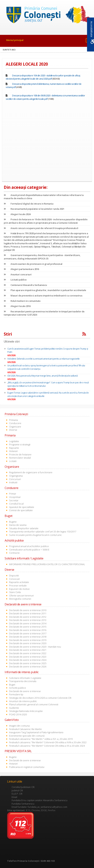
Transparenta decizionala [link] (23, 681)
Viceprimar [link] (15, 497)
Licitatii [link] (13, 461)
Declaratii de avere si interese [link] (25, 691)
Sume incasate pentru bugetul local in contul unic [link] (35, 535)
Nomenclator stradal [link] (20, 458)
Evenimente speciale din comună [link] (27, 736)
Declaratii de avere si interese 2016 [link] (28, 630)
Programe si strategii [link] (20, 444)
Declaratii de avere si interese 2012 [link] (28, 617)
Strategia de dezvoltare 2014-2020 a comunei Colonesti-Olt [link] (40, 698)
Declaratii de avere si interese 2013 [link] (28, 620)
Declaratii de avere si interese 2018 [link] (28, 637)
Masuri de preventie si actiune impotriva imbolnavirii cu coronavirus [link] (43, 296)
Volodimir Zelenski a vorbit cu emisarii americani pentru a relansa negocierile (44, 359)
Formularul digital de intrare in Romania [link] (29, 204)
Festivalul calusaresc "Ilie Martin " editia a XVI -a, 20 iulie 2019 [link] (41, 739)
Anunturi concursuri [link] (18, 274)
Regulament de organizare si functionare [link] (31, 472)
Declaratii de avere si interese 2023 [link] (28, 657)
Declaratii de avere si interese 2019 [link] (28, 640)
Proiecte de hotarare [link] (20, 454)
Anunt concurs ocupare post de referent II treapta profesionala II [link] (41, 228)
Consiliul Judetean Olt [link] (23, 787)
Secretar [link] (14, 500)
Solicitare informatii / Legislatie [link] (25, 678)
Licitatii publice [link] (15, 280)
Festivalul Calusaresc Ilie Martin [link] (25, 729)
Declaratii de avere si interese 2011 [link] (28, 613)
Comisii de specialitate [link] (21, 510)
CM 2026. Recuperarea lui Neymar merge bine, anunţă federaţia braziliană (42, 376)
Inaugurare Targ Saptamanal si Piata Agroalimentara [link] (36, 732)
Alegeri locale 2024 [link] (17, 214)
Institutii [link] (13, 482)
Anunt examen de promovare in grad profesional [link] (33, 264)
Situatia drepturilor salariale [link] (24, 528)
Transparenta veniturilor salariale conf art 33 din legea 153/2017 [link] (43, 532)
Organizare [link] (15, 427)
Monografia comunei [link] (20, 599)
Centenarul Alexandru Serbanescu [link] (25, 285)
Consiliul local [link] (16, 504)
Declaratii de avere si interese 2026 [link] (28, 667)
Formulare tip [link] (16, 694)
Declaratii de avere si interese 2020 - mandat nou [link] (35, 647)
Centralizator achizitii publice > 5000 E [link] (29, 550)
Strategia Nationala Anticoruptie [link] (26, 711)
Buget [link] (12, 685)
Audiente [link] (14, 708)
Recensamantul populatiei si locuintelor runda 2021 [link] (34, 209)
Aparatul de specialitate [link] (22, 507)
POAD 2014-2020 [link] (18, 714)
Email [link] (14, 797)
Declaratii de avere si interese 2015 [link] (28, 627)
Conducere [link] (15, 423)
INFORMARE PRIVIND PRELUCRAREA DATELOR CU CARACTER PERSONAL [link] (47, 564)
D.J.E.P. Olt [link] (17, 794)
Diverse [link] (13, 430)
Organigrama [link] (16, 476)
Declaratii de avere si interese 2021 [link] (28, 650)
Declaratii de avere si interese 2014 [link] (28, 623)
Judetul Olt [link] (17, 790)
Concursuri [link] (15, 479)
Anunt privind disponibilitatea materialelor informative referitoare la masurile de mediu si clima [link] (44, 197)
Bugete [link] (13, 522)
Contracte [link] (14, 553)
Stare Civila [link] (15, 592)
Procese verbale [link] (18, 586)
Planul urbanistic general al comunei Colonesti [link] (34, 704)
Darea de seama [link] (18, 525)
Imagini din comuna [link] (19, 726)
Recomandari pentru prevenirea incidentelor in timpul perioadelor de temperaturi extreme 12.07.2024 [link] (44, 313)
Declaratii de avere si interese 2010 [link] (28, 610)
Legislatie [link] (14, 441)
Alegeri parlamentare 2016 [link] (21, 269)
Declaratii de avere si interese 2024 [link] (28, 660)
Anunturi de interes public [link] (23, 701)
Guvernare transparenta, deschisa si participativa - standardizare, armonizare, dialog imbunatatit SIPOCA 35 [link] (42, 257)
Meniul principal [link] (15, 40)
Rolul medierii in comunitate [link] (22, 301)
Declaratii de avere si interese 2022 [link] (28, 653)
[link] (47, 15)
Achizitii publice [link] (18, 688)
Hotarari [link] (13, 451)
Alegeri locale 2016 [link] (17, 306)
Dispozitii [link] (14, 576)
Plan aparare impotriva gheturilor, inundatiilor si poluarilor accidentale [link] (45, 290)
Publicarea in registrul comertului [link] (27, 767)
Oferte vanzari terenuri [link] (21, 596)
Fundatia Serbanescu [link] (23, 804)
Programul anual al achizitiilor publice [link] (29, 546)
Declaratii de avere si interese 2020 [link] (28, 643)
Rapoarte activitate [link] (19, 582)
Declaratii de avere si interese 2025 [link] (28, 663)
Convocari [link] (14, 579)
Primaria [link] (13, 420)
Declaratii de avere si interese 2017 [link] (28, 633)
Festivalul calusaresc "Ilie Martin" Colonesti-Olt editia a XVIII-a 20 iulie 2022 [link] (48, 742)
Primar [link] (13, 494)
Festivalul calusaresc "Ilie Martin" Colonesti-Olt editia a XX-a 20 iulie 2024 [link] (47, 746)
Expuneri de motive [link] (19, 589)
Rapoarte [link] (14, 448)
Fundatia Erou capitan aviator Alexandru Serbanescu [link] (39, 800)
